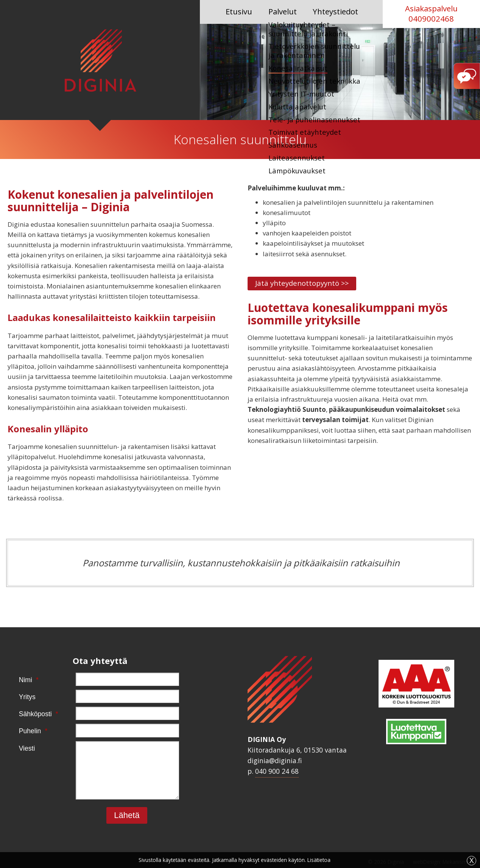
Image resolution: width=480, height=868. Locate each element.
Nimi (27, 680)
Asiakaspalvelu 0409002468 (431, 13)
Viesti (27, 748)
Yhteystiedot (334, 11)
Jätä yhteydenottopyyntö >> (309, 284)
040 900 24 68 (277, 771)
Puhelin (27, 731)
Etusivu (240, 11)
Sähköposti (27, 714)
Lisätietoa (319, 860)
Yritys (27, 697)
